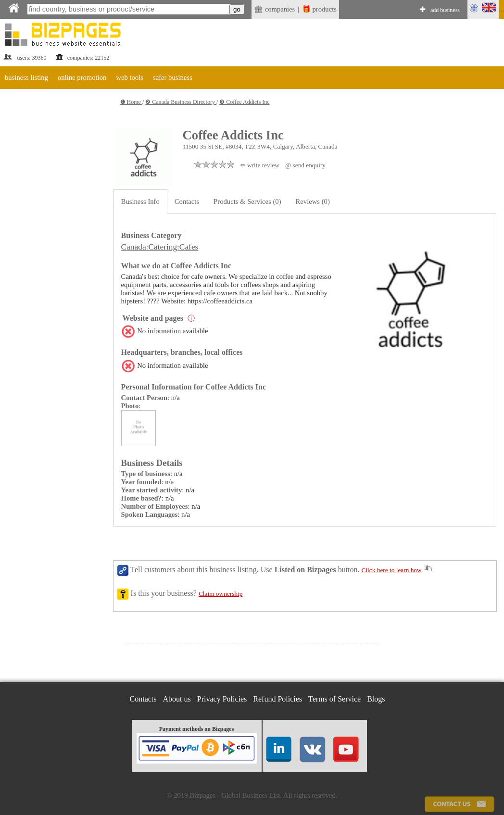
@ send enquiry (305, 165)
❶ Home (131, 102)
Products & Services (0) (247, 201)
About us (177, 699)
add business (445, 10)
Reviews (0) (313, 201)
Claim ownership (220, 594)
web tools (130, 77)
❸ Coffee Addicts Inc (244, 102)
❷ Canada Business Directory (181, 102)
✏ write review (260, 165)
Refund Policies (277, 699)
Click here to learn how (392, 570)
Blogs (376, 699)
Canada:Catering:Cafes (160, 247)
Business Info (140, 201)
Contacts (187, 201)
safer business (173, 77)
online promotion (82, 77)
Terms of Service (334, 699)
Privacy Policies (222, 699)
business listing (26, 77)
